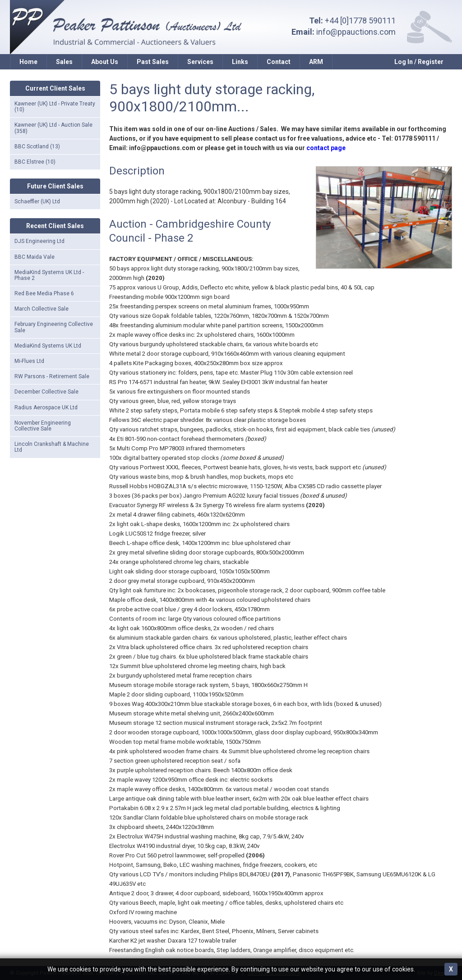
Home (28, 62)
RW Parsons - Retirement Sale (52, 376)
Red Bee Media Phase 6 (44, 293)
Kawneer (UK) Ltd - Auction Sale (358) (53, 128)
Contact (279, 62)
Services (200, 62)
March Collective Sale (42, 309)
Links (240, 62)
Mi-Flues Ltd (29, 361)
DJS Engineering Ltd (39, 241)
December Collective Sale (46, 392)
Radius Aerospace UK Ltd (46, 408)
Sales (64, 62)
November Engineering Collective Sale (43, 426)
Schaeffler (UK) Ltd (37, 201)
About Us (105, 62)
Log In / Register (419, 62)
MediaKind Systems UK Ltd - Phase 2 (49, 275)
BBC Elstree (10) (35, 162)
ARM (316, 62)
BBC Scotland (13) (37, 147)
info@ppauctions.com (356, 32)
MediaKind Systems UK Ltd (48, 346)
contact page (326, 148)
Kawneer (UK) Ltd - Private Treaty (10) (55, 107)
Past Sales (153, 62)
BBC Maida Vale (35, 257)
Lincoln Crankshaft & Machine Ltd (52, 447)
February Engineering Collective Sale (54, 327)
